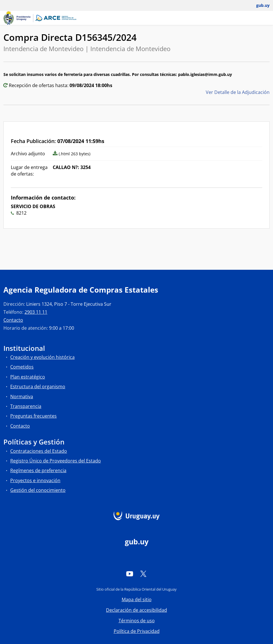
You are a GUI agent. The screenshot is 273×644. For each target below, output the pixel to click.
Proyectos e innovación (35, 480)
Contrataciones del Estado (39, 451)
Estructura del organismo (38, 387)
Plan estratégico (28, 377)
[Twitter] (143, 573)
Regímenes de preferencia (38, 470)
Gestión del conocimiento (38, 490)
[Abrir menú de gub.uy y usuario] (259, 5)
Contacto (13, 320)
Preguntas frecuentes (33, 416)
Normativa (22, 397)
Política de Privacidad (137, 631)
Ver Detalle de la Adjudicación (238, 92)
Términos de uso (137, 621)
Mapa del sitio (137, 599)
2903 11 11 (36, 312)
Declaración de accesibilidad (136, 610)
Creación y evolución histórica (42, 357)
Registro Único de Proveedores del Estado (56, 461)
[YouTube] (130, 573)
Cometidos (22, 367)
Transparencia (26, 406)
